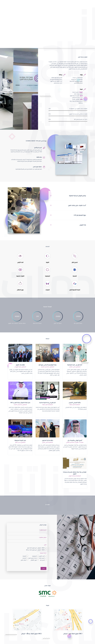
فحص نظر (42, 560)
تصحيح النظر (42, 558)
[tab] (68, 196)
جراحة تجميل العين (33, 558)
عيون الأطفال (34, 560)
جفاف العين (23, 560)
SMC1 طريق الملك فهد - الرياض (73, 634)
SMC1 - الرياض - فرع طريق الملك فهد (36, 548)
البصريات (24, 558)
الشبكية (24, 556)
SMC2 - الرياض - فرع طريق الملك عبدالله (35, 550)
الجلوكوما (34, 556)
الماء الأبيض (42, 556)
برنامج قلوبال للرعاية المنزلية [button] (78, 196)
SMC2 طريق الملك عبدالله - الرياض (31, 634)
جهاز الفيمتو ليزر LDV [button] (80, 215)
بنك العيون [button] (83, 225)
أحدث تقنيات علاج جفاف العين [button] (77, 205)
